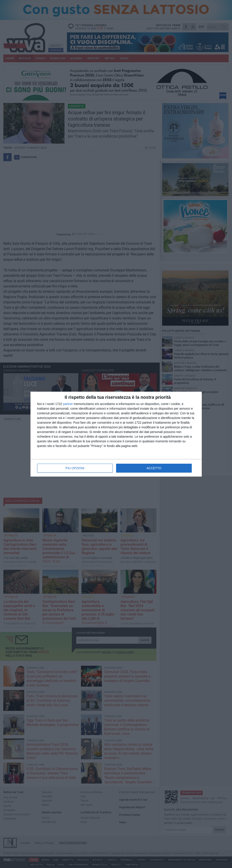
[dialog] (116, 434)
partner (68, 404)
